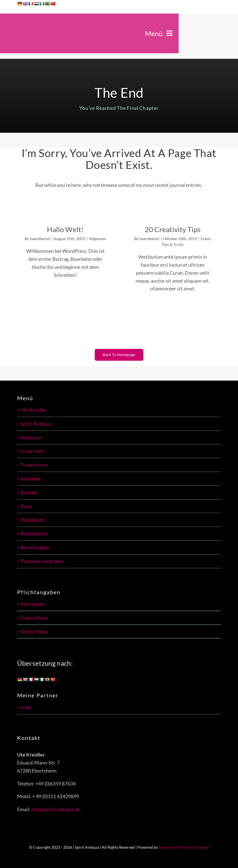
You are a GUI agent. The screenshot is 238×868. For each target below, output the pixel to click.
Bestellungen (35, 547)
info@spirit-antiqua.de (56, 809)
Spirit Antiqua (36, 424)
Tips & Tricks (173, 244)
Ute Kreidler (34, 410)
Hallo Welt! (65, 229)
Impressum (33, 604)
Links (26, 707)
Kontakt (29, 492)
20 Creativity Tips (173, 229)
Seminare (31, 437)
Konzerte (30, 479)
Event (206, 239)
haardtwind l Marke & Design (184, 847)
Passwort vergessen (42, 561)
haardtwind (40, 239)
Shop (26, 506)
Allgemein (98, 239)
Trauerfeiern (34, 465)
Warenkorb (32, 520)
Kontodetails (35, 533)
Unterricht (32, 451)
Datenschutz (34, 618)
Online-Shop (34, 631)
